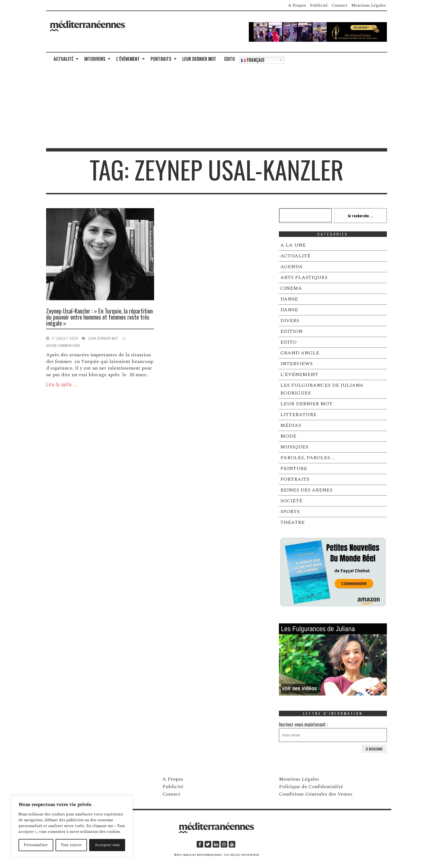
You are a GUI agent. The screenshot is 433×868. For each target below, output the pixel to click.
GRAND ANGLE (300, 353)
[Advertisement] (216, 107)
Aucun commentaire (63, 345)
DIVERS (290, 321)
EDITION (291, 331)
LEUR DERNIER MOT (199, 59)
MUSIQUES (294, 447)
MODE (288, 436)
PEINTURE (294, 468)
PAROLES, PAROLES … (307, 458)
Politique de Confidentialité (311, 787)
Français (253, 60)
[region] (72, 826)
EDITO (229, 59)
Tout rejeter (71, 845)
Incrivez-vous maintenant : (333, 731)
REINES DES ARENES (306, 490)
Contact (340, 5)
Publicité (319, 5)
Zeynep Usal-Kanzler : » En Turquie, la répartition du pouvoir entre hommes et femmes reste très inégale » (99, 317)
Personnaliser (36, 845)
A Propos (297, 5)
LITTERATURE (298, 415)
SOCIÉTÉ (291, 501)
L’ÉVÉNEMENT (128, 59)
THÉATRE (292, 522)
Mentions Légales (369, 5)
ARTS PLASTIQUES (304, 277)
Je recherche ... (361, 215)
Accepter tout (107, 845)
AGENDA (291, 267)
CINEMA (291, 288)
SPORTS (290, 512)
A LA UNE (293, 245)
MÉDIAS (291, 425)
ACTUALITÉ (64, 59)
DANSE (289, 299)
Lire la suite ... (62, 384)
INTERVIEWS (95, 59)
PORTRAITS (161, 59)
